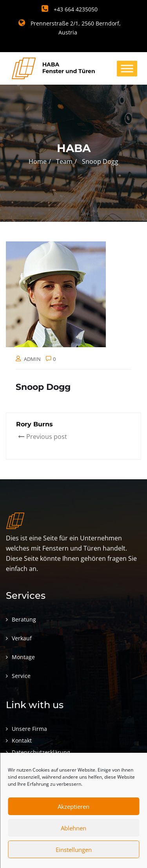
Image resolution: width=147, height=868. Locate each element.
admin (32, 359)
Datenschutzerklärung (41, 752)
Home (38, 161)
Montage (23, 657)
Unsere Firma (29, 729)
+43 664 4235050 (70, 9)
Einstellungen (74, 850)
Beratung (24, 619)
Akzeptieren (73, 806)
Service (21, 676)
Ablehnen (73, 828)
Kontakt (22, 740)
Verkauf (22, 638)
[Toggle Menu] (127, 68)
